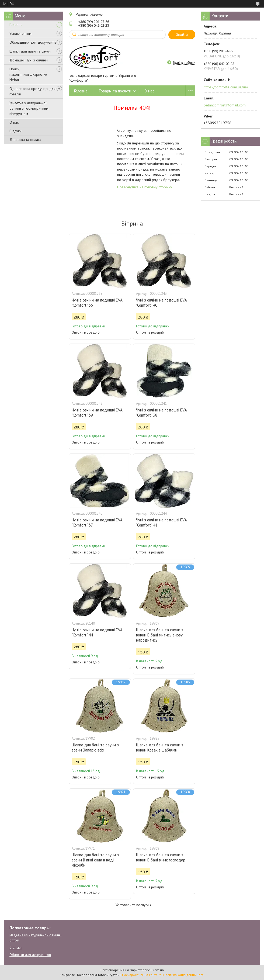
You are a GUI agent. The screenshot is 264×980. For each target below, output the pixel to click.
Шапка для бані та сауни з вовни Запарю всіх (95, 747)
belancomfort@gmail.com (225, 105)
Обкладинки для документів (33, 42)
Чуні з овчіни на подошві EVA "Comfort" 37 (97, 522)
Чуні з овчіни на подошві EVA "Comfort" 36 (97, 303)
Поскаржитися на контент (141, 975)
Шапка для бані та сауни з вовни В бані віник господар (161, 857)
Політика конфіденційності (184, 975)
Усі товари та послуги (132, 905)
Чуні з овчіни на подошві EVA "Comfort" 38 (161, 413)
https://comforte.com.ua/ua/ (226, 87)
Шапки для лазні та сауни (30, 51)
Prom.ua (158, 970)
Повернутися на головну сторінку (145, 187)
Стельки (15, 948)
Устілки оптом (20, 33)
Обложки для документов (30, 955)
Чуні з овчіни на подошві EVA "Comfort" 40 (161, 303)
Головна (16, 25)
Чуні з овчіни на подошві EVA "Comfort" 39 (97, 413)
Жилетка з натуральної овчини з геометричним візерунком (29, 108)
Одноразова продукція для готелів (32, 91)
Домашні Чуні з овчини (29, 60)
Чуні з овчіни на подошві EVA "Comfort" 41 (161, 522)
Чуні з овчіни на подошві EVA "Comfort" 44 (97, 632)
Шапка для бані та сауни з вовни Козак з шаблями (160, 747)
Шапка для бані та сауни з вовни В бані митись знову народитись (160, 635)
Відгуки (15, 131)
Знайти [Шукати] (182, 35)
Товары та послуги (115, 91)
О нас (14, 122)
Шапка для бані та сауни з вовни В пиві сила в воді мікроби (95, 860)
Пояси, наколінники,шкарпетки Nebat (28, 74)
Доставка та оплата (25, 140)
